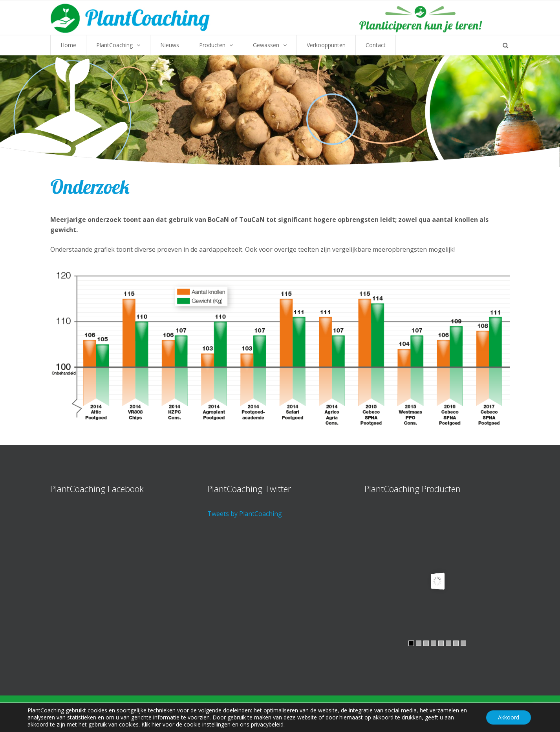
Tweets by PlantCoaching (245, 514)
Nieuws (170, 45)
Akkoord (509, 717)
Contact (376, 45)
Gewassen (266, 45)
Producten (212, 45)
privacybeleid (267, 724)
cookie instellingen (207, 725)
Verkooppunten (326, 45)
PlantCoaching (114, 45)
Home (68, 45)
